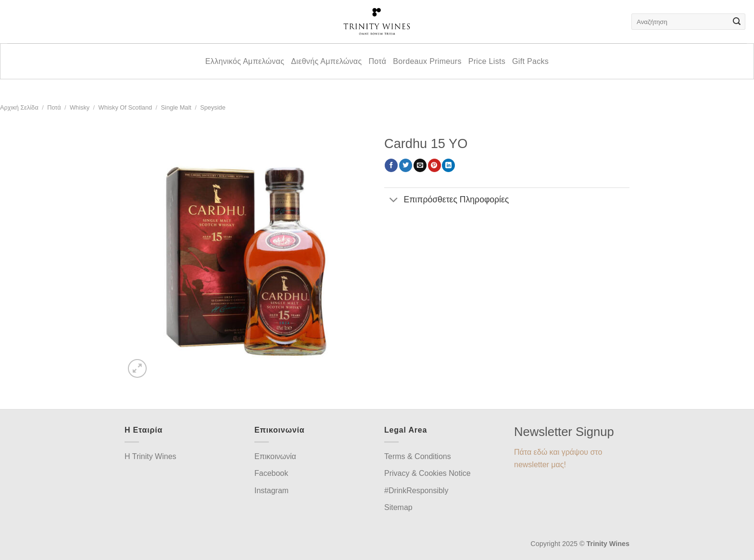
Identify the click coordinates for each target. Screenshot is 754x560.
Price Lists (487, 61)
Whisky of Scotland (126, 107)
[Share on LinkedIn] (448, 165)
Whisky (80, 107)
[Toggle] (394, 201)
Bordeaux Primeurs (427, 61)
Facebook (271, 473)
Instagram (271, 491)
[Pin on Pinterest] (434, 165)
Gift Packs (530, 61)
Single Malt (176, 107)
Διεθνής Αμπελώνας (326, 61)
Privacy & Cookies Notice (427, 473)
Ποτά (377, 61)
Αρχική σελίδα (19, 107)
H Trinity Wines (151, 456)
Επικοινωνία (275, 456)
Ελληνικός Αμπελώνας (245, 61)
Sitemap (398, 507)
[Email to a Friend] (420, 165)
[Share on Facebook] (391, 165)
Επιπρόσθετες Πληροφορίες (446, 201)
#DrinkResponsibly (416, 491)
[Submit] (737, 22)
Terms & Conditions (418, 456)
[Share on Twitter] (406, 165)
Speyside (213, 107)
